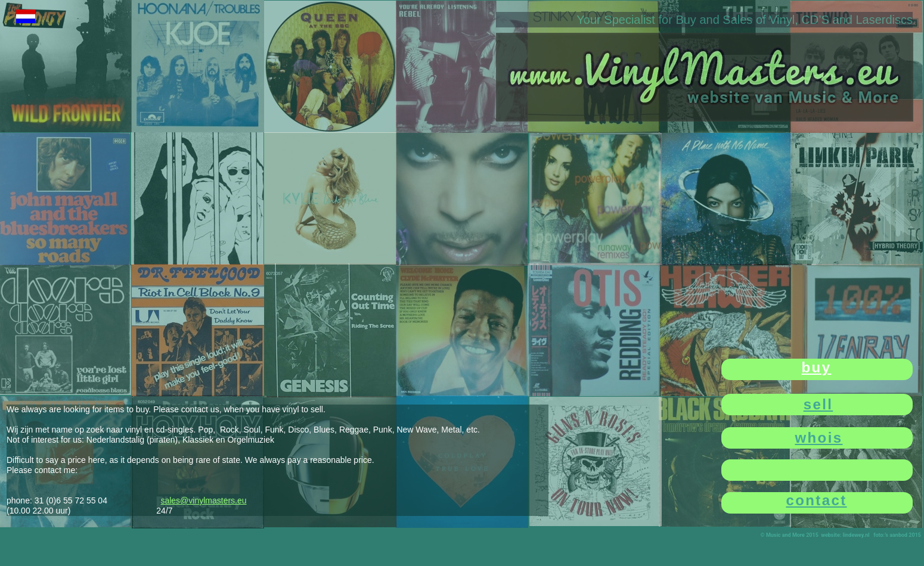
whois (818, 438)
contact (816, 500)
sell (818, 404)
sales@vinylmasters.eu (203, 500)
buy (817, 367)
